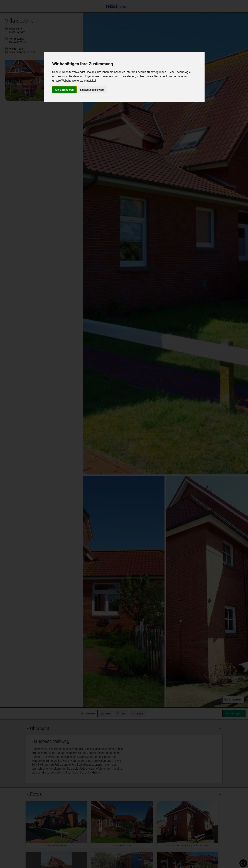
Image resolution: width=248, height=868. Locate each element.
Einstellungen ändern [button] (92, 90)
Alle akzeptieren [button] (64, 90)
